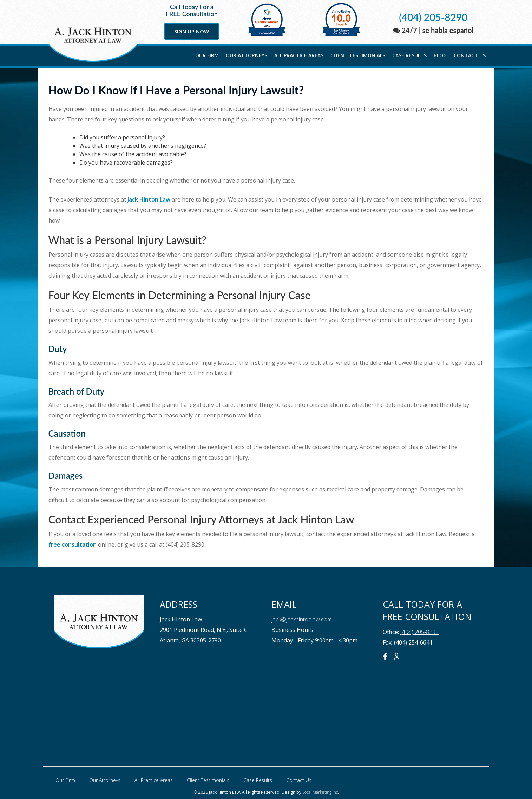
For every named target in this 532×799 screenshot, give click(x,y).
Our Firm (207, 55)
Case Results (409, 55)
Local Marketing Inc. (321, 792)
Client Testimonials (358, 55)
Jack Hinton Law (149, 199)
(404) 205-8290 (433, 17)
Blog (440, 55)
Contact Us (470, 55)
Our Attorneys (247, 55)
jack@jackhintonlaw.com (302, 619)
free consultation (73, 544)
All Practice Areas (299, 55)
